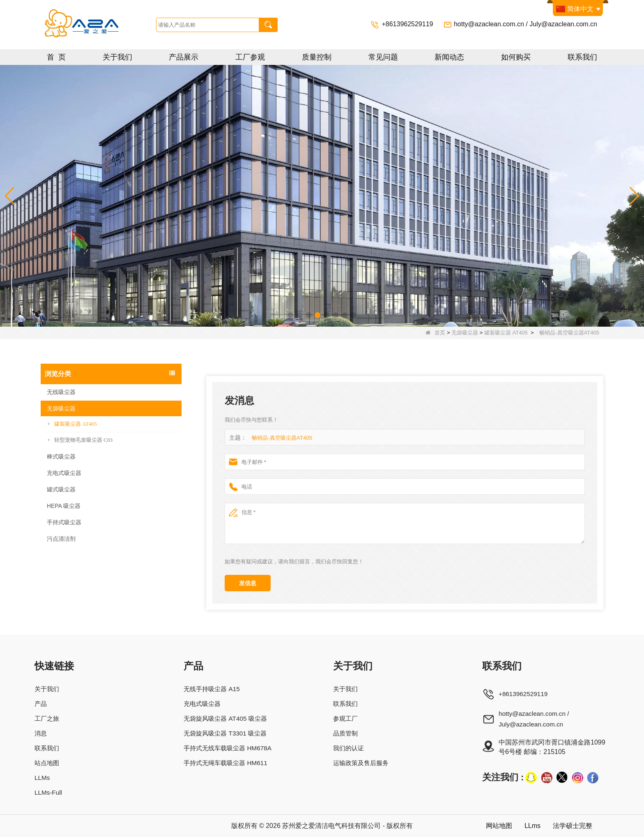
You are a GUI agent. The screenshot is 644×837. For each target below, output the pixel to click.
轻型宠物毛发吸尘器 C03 (80, 440)
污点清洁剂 (61, 539)
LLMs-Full (49, 792)
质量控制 (317, 57)
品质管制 (347, 733)
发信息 (248, 583)
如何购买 (516, 57)
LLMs (43, 778)
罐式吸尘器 (61, 489)
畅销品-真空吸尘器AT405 (282, 438)
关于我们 (117, 57)
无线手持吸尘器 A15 (213, 689)
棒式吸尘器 (61, 457)
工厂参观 (250, 57)
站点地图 (48, 763)
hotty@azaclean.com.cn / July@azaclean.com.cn (526, 24)
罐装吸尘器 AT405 (506, 333)
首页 (435, 333)
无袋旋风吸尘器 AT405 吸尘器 (227, 718)
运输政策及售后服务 (363, 763)
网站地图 (494, 826)
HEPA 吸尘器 (64, 506)
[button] (290, 315)
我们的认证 (350, 748)
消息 (41, 733)
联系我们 (582, 57)
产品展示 (184, 57)
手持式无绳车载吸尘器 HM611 (227, 763)
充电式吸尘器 (64, 473)
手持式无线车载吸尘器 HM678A (229, 748)
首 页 (56, 57)
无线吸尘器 (61, 392)
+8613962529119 (408, 24)
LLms (530, 826)
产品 (41, 704)
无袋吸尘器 (465, 333)
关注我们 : (503, 777)
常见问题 (383, 57)
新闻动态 (449, 57)
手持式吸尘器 (64, 522)
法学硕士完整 (571, 826)
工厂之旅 (48, 718)
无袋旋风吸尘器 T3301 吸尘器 (227, 733)
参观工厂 (347, 718)
